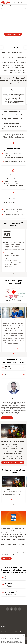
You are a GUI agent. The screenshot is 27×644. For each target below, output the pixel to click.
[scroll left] (2, 47)
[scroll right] (25, 47)
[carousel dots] (12, 106)
